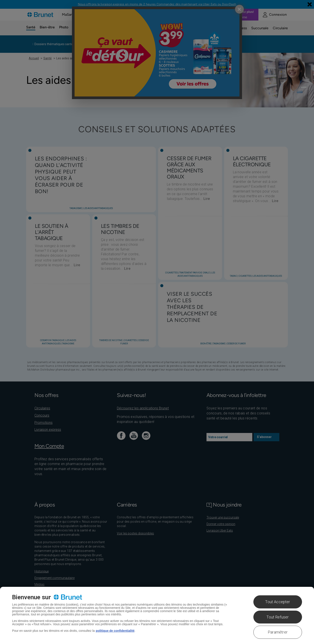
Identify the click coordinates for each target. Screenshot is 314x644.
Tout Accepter (278, 602)
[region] (157, 615)
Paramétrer (278, 632)
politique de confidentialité (115, 631)
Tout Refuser (278, 617)
